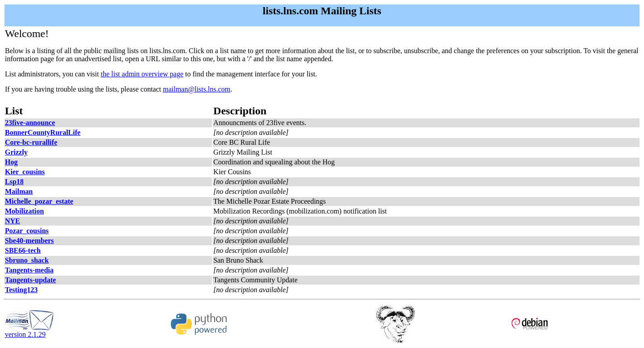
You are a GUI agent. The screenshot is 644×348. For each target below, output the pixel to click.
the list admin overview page (142, 74)
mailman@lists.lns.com (197, 89)
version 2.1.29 (30, 331)
